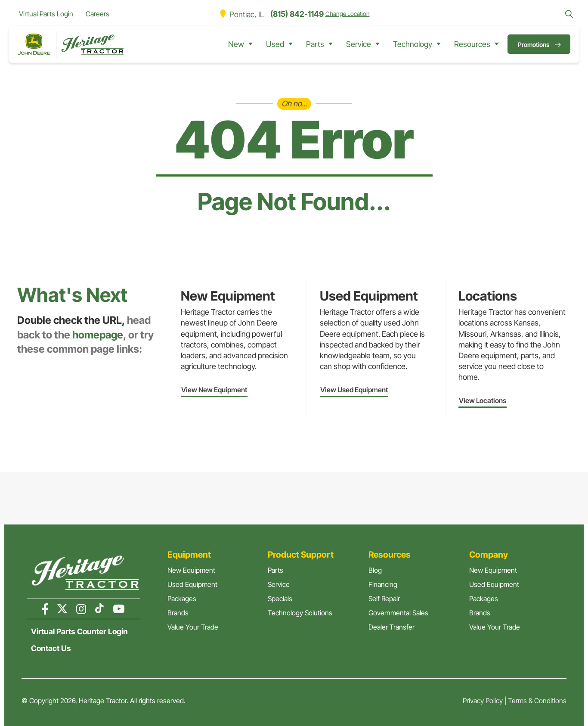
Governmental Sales (398, 613)
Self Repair (384, 599)
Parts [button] (315, 44)
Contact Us (51, 649)
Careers (97, 14)
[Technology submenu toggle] (439, 44)
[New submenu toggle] (251, 44)
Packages (182, 599)
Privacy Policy (483, 701)
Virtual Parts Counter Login (79, 632)
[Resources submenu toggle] (497, 44)
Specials (280, 599)
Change (348, 14)
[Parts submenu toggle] (331, 44)
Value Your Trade (193, 627)
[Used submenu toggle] (291, 44)
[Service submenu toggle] (378, 44)
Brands (178, 613)
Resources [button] (472, 44)
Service (279, 584)
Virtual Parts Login (46, 14)
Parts (275, 570)
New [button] (236, 44)
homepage (98, 335)
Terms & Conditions (537, 701)
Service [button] (359, 44)
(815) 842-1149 (297, 14)
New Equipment (191, 570)
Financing (383, 584)
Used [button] (275, 44)
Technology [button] (413, 44)
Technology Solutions (300, 613)
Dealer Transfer (391, 627)
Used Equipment (192, 584)
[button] (569, 14)
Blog (375, 570)
